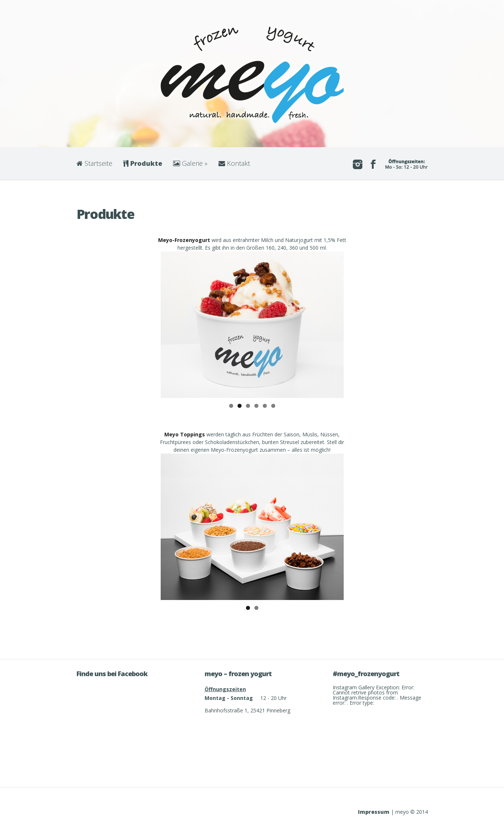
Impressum (374, 812)
